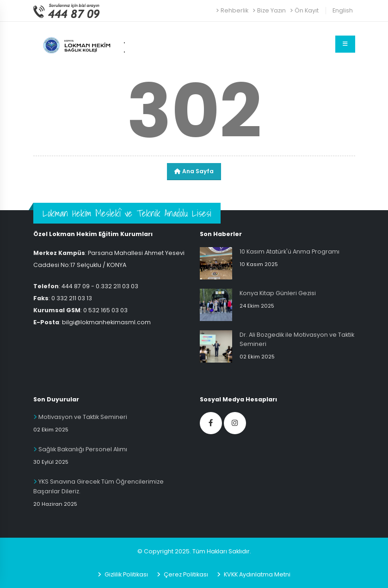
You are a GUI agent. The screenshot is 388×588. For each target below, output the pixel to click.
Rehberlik (232, 10)
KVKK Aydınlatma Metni (256, 574)
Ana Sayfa (194, 171)
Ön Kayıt (304, 10)
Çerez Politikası (185, 574)
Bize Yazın (269, 10)
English (343, 10)
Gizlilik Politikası (126, 574)
